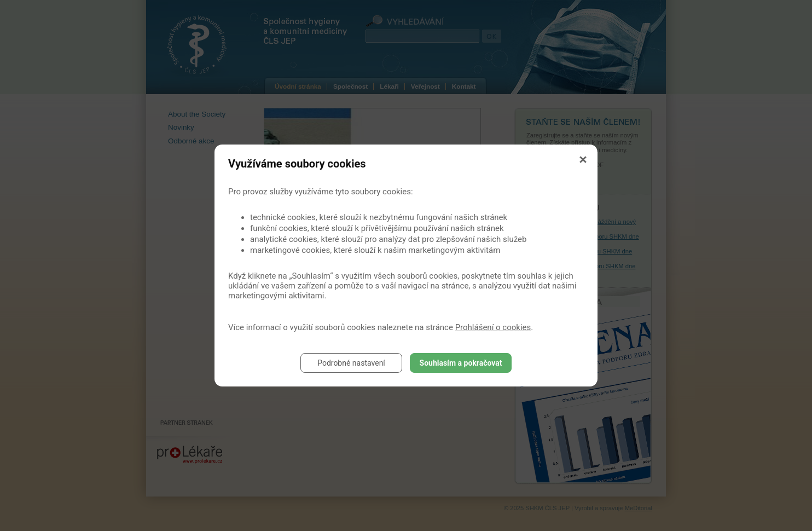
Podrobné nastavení (351, 363)
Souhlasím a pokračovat (461, 363)
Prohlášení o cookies (493, 327)
